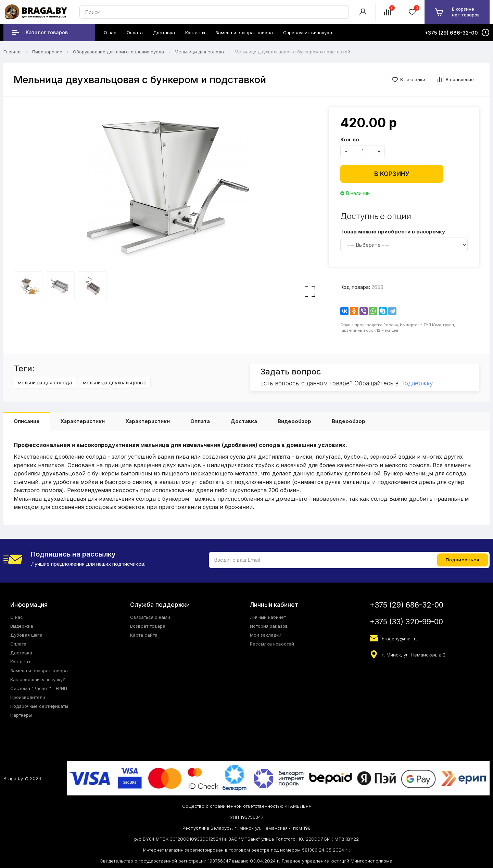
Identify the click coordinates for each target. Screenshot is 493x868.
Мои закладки (266, 635)
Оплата (200, 421)
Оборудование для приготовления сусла (118, 52)
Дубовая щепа (26, 635)
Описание (27, 421)
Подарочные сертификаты (39, 706)
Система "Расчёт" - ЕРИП (39, 688)
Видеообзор (294, 421)
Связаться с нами (150, 617)
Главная (12, 52)
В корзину (392, 174)
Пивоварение (47, 52)
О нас (17, 617)
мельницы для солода (45, 382)
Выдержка (22, 626)
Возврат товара (148, 626)
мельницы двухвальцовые (115, 382)
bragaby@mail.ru (400, 639)
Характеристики (83, 421)
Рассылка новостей (272, 644)
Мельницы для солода (199, 52)
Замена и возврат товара (39, 671)
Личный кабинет (268, 617)
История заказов (269, 626)
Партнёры (21, 715)
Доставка (244, 421)
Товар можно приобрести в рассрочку (393, 232)
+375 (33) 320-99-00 (406, 622)
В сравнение (460, 79)
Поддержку (416, 383)
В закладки (413, 79)
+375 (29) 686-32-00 (407, 605)
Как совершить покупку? (38, 679)
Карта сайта (144, 635)
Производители (28, 697)
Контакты (20, 662)
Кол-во (350, 139)
